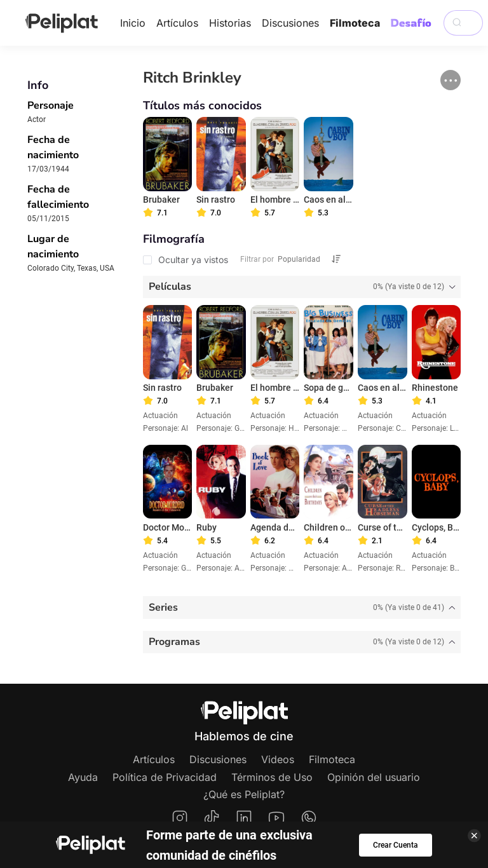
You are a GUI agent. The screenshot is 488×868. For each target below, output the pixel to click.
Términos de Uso (272, 777)
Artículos (177, 23)
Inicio (133, 23)
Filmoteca (355, 23)
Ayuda (83, 777)
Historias (230, 23)
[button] (451, 80)
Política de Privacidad (165, 777)
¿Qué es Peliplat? (244, 794)
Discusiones (290, 23)
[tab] (302, 287)
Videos (278, 759)
